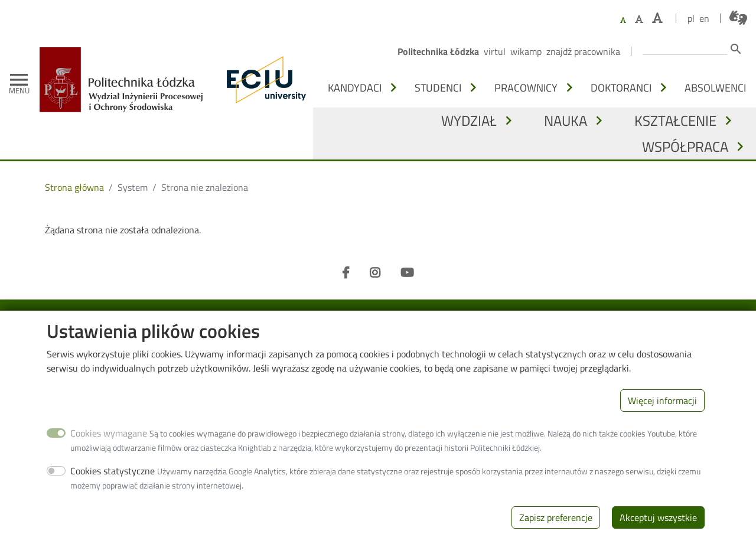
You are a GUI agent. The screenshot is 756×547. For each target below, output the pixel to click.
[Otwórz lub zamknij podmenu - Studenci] (473, 87)
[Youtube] (407, 273)
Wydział (469, 121)
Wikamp (526, 51)
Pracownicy (526, 87)
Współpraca (685, 146)
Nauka (566, 121)
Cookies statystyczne (113, 486)
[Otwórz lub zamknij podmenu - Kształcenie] (728, 121)
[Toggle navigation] (19, 80)
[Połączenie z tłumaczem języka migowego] (738, 18)
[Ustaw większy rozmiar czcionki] (639, 19)
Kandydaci (355, 87)
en (704, 18)
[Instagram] (375, 273)
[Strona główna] (126, 56)
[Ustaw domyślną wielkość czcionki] (623, 20)
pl (691, 18)
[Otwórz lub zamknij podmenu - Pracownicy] (569, 87)
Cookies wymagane (109, 448)
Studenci (438, 87)
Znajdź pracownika (583, 51)
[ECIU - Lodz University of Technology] (263, 80)
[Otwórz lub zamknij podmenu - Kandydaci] (393, 87)
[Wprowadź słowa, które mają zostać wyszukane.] (685, 48)
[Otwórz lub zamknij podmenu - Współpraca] (740, 146)
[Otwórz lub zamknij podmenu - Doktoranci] (663, 87)
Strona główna (74, 187)
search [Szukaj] (736, 49)
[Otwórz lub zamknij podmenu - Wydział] (509, 121)
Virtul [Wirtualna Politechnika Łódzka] (495, 51)
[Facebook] (346, 273)
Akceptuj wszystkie (658, 532)
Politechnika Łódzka (438, 51)
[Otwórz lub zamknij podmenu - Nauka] (599, 121)
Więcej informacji (662, 415)
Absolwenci (715, 87)
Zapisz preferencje (556, 532)
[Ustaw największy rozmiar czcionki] (657, 18)
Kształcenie (675, 121)
